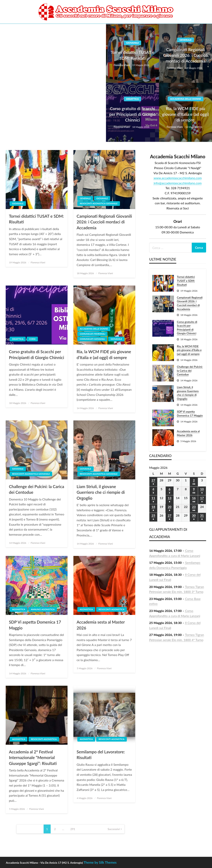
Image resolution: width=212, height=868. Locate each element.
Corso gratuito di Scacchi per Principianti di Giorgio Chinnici (132, 114)
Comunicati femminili (92, 334)
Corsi (32, 339)
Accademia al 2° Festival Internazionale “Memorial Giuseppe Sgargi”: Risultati (33, 757)
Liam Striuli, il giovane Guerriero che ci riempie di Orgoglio (101, 492)
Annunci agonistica (43, 609)
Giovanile (132, 43)
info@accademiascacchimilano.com (178, 183)
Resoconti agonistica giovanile (99, 203)
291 (73, 829)
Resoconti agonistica (111, 609)
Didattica (132, 99)
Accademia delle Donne (185, 99)
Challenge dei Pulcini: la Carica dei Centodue (36, 489)
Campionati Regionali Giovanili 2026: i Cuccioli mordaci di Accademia (186, 55)
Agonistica (19, 609)
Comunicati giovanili (92, 339)
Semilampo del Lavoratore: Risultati (101, 755)
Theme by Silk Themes (100, 862)
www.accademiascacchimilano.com (178, 178)
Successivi (114, 829)
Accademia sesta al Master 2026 (101, 625)
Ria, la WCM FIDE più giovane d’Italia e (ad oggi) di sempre (185, 114)
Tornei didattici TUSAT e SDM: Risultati (133, 55)
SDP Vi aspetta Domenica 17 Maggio (35, 625)
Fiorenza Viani (122, 65)
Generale (185, 40)
